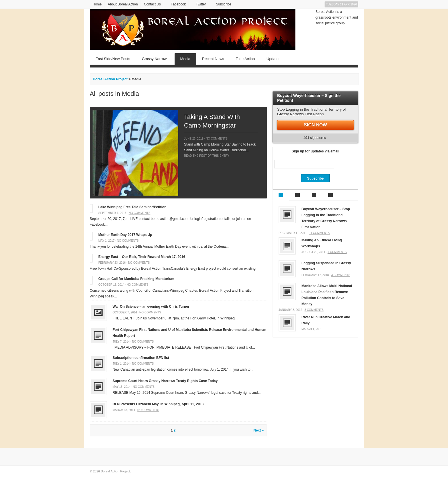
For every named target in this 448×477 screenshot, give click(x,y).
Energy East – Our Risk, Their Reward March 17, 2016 (142, 257)
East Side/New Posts (113, 59)
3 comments (341, 275)
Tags (331, 195)
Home (97, 4)
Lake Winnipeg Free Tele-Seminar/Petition (132, 207)
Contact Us (152, 4)
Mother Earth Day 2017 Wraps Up (125, 235)
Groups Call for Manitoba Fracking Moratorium (136, 279)
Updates (273, 59)
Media (185, 59)
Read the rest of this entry (207, 156)
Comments (314, 195)
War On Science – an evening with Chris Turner (151, 307)
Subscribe (224, 4)
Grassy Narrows (155, 59)
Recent (297, 195)
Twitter (201, 4)
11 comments (319, 233)
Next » (259, 430)
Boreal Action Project (115, 471)
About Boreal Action (123, 4)
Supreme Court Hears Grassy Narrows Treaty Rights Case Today (165, 381)
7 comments (337, 252)
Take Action (245, 59)
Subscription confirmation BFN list (141, 358)
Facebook (178, 4)
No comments (217, 139)
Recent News (213, 59)
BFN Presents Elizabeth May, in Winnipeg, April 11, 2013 (158, 404)
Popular (281, 195)
